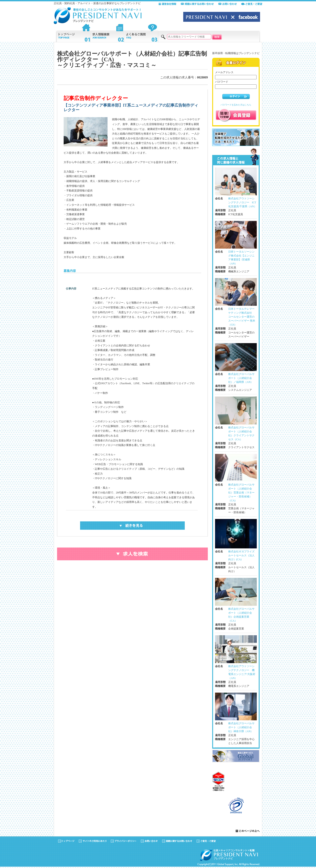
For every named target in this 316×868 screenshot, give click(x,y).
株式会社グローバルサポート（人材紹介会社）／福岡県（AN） (241, 378)
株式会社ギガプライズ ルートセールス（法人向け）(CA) (241, 555)
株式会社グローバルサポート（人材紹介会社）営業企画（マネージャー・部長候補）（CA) (241, 493)
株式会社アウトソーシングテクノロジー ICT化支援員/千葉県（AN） (242, 202)
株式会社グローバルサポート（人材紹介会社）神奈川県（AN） (241, 727)
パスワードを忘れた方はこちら (236, 105)
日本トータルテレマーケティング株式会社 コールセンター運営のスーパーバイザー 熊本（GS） (242, 317)
